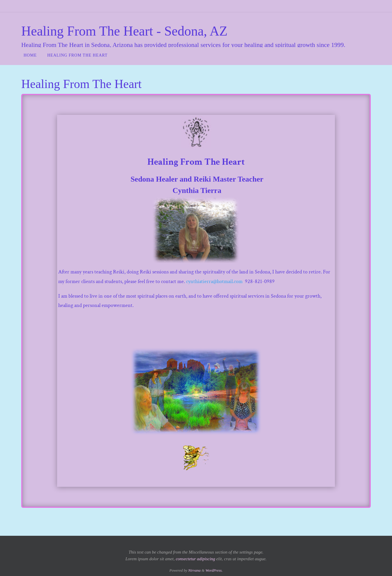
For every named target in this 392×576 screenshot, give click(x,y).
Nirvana (194, 570)
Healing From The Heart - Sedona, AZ (124, 31)
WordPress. (214, 570)
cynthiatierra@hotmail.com (214, 281)
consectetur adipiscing (195, 559)
